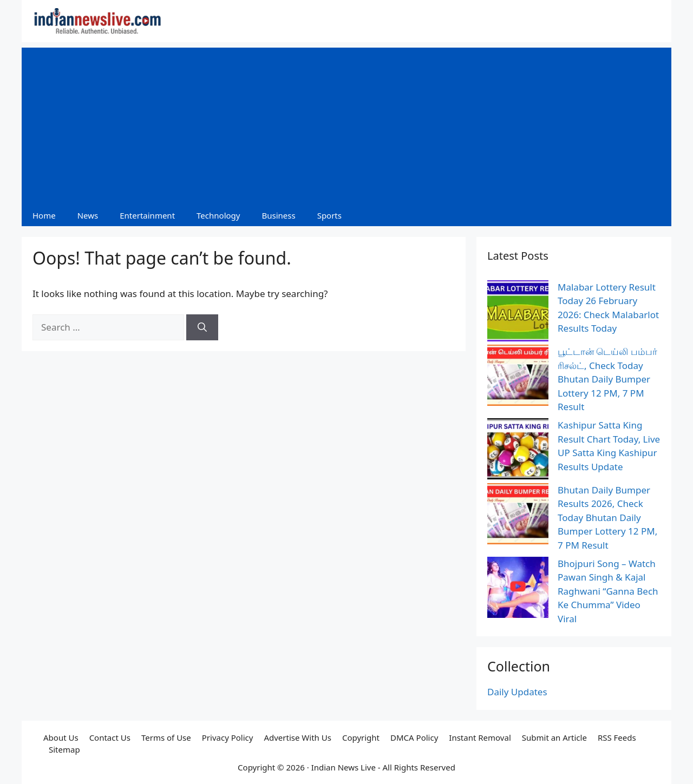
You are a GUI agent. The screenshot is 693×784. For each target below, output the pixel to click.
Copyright (361, 737)
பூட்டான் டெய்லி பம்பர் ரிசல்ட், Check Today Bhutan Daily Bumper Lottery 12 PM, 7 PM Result (607, 379)
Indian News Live (344, 767)
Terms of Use (166, 737)
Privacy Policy (228, 737)
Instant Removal (480, 737)
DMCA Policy (414, 737)
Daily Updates (517, 692)
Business (278, 215)
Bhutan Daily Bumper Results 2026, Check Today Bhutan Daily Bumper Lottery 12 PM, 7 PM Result (607, 518)
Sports (329, 215)
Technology (218, 215)
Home (44, 215)
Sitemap (64, 749)
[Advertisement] (346, 123)
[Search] (202, 327)
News (88, 215)
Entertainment (147, 215)
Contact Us (110, 737)
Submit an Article (554, 737)
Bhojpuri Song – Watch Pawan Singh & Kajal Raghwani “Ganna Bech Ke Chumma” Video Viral (608, 591)
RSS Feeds (617, 737)
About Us (61, 737)
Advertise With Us (297, 737)
